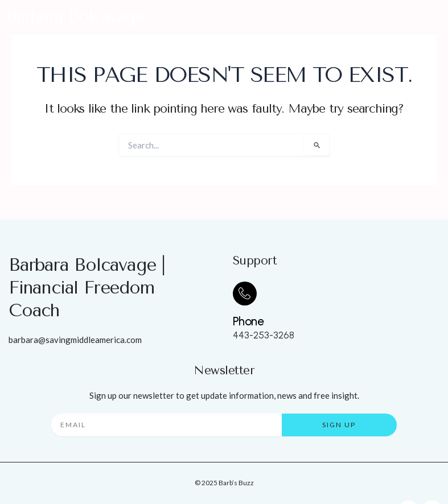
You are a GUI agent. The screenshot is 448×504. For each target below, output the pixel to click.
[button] (429, 16)
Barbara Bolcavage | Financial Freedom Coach (87, 288)
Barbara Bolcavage (75, 16)
